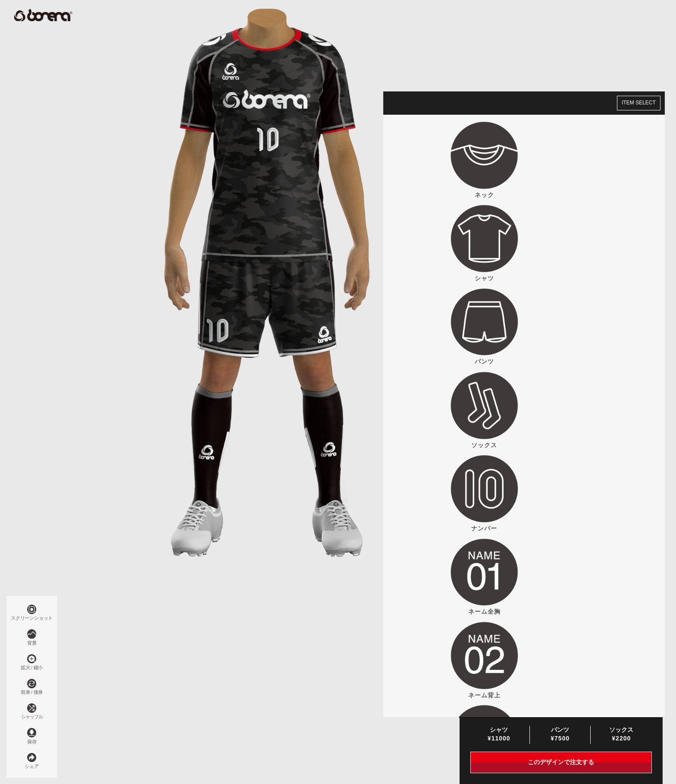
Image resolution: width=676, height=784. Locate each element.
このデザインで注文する (561, 763)
